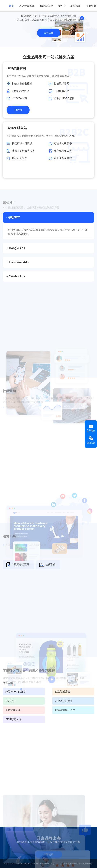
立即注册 (49, 33)
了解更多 (18, 110)
